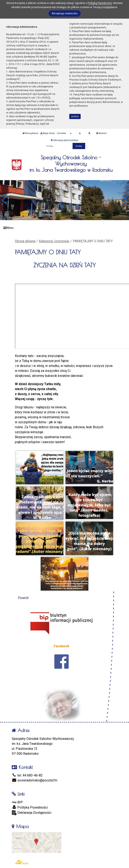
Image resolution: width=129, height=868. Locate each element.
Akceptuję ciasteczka (65, 13)
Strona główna (30, 133)
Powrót (23, 598)
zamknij (75, 116)
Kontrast (101, 133)
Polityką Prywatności (100, 3)
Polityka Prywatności (30, 807)
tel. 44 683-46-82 (27, 775)
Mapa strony (48, 133)
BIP (17, 802)
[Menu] (64, 228)
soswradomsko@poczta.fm (35, 780)
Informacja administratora (65, 140)
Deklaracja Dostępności (32, 813)
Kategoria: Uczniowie (54, 241)
